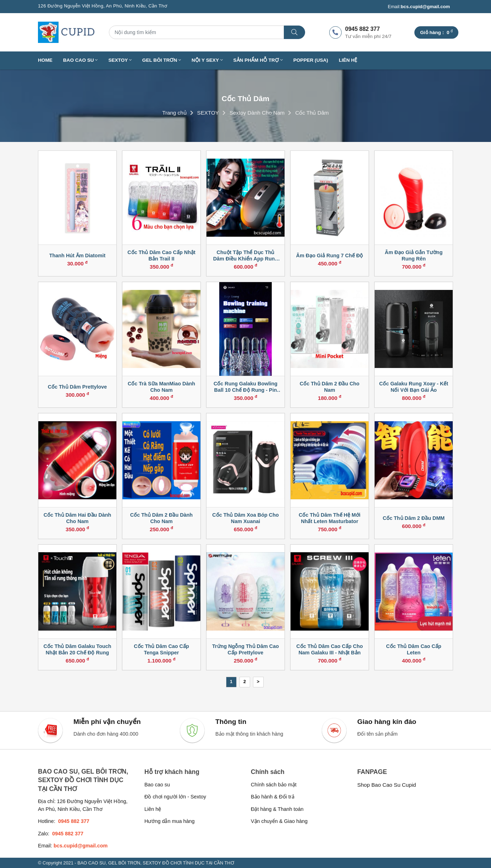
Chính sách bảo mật (274, 785)
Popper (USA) (311, 60)
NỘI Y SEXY (207, 60)
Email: (419, 7)
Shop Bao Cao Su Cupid (387, 785)
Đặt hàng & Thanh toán (277, 809)
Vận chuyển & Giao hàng (279, 821)
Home (45, 60)
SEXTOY (120, 60)
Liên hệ (348, 60)
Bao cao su (157, 785)
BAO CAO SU (81, 60)
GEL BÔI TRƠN (162, 60)
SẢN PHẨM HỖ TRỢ (258, 60)
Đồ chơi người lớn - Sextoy (175, 797)
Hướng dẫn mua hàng (169, 821)
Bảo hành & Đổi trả (273, 797)
